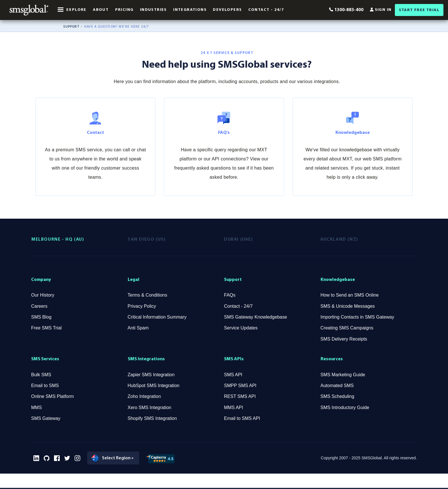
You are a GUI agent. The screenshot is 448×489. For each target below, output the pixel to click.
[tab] (80, 240)
